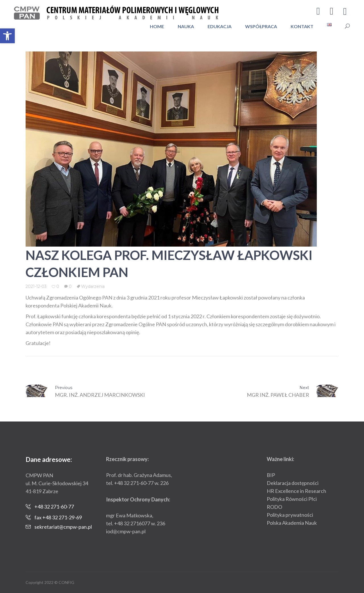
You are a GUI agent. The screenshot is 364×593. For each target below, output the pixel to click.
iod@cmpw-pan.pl (126, 531)
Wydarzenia (93, 286)
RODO (274, 507)
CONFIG (66, 582)
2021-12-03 (36, 286)
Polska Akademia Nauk (292, 523)
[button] (7, 36)
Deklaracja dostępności (293, 483)
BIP (271, 475)
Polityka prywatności (290, 515)
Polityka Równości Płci (292, 499)
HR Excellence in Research (296, 491)
